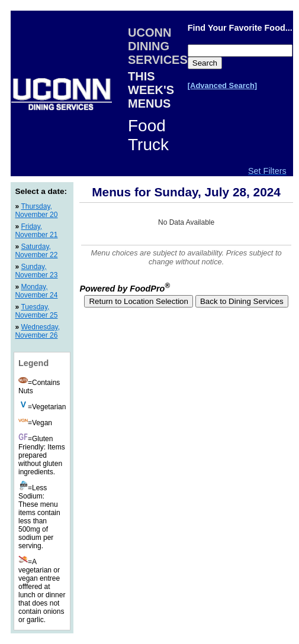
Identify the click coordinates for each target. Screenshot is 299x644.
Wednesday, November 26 (37, 331)
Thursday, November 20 (36, 211)
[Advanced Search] (222, 85)
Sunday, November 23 (36, 271)
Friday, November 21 (36, 231)
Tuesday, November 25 (36, 311)
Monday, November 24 (36, 291)
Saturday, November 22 (36, 251)
